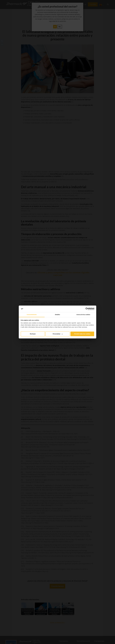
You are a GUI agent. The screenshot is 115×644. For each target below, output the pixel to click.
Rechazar (33, 334)
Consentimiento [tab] (32, 315)
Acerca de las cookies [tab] (83, 315)
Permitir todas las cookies (82, 334)
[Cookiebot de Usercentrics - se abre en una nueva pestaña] (87, 309)
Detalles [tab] (57, 315)
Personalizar (58, 334)
